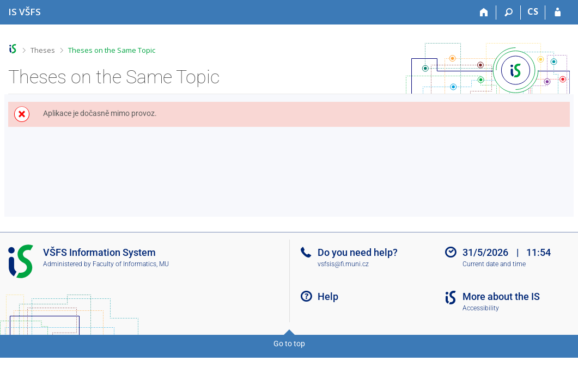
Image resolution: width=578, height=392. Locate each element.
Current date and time (494, 264)
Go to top (289, 344)
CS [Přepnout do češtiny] (533, 11)
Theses (43, 50)
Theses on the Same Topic (112, 50)
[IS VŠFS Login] (558, 13)
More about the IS (501, 296)
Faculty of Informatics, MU (131, 264)
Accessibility (481, 308)
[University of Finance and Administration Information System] (25, 12)
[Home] (484, 13)
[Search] (509, 13)
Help (328, 296)
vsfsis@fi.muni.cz (343, 264)
